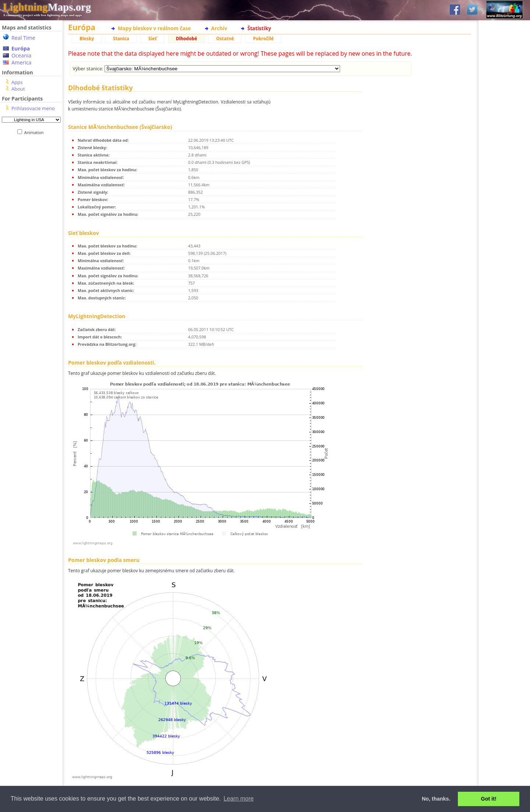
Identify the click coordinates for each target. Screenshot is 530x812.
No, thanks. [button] (436, 799)
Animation (36, 132)
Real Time (23, 38)
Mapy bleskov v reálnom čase (154, 28)
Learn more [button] (239, 799)
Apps (17, 82)
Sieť (153, 38)
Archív (219, 28)
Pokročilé (263, 38)
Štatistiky (259, 28)
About (18, 89)
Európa (21, 48)
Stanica (121, 38)
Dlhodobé (187, 38)
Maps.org (47, 7)
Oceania (21, 55)
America (22, 62)
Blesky (87, 38)
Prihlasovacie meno (33, 108)
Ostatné (225, 38)
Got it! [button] (489, 799)
